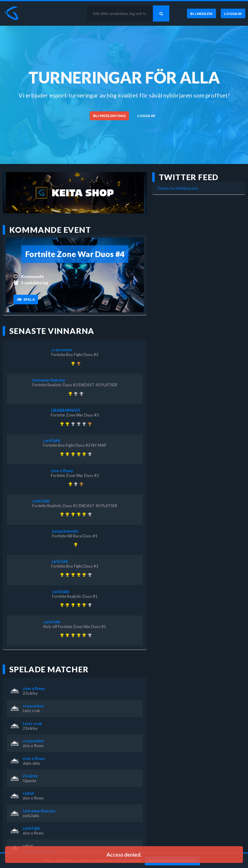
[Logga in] (233, 13)
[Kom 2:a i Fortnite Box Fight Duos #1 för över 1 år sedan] (75, 394)
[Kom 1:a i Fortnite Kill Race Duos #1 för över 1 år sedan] (75, 545)
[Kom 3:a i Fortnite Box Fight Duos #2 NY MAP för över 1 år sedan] (78, 364)
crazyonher (62, 350)
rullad (28, 793)
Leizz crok (31, 711)
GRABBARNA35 (66, 410)
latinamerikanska (48, 380)
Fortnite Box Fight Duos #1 (75, 566)
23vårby (30, 693)
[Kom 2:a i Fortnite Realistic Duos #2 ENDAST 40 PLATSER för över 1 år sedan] (80, 394)
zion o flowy (62, 471)
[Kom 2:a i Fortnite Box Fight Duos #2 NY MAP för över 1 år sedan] (83, 424)
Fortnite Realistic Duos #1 (75, 596)
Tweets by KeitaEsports (177, 188)
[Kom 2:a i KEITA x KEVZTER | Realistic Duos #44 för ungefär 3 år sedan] (72, 424)
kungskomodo (65, 531)
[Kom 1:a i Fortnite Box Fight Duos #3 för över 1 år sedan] (72, 364)
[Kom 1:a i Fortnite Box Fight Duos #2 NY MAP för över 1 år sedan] (83, 454)
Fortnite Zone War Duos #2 (75, 475)
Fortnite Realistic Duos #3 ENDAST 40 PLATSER (75, 385)
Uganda (29, 781)
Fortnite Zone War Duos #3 (75, 415)
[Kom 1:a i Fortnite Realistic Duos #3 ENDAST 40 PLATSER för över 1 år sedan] (69, 394)
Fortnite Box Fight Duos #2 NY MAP (75, 445)
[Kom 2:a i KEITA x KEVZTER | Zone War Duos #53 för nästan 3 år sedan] (78, 424)
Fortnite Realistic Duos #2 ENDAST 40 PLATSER (75, 506)
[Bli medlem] (201, 13)
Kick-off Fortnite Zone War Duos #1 (75, 627)
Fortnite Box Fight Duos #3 (75, 355)
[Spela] (26, 300)
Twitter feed (189, 177)
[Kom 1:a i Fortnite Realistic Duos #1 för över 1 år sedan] (67, 454)
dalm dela (31, 763)
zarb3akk (52, 440)
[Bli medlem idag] (109, 116)
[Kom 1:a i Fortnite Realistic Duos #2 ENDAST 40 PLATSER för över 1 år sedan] (78, 454)
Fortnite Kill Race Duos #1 (75, 536)
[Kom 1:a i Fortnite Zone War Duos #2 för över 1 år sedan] (69, 484)
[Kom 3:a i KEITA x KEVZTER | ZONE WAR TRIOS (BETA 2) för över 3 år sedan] (89, 424)
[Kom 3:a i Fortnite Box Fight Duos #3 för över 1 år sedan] (80, 484)
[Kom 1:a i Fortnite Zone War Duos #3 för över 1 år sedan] (67, 424)
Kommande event (50, 230)
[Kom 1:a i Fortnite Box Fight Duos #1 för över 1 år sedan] (72, 454)
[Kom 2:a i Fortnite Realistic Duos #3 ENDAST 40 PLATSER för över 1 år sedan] (89, 454)
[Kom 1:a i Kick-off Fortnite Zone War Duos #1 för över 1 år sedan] (61, 454)
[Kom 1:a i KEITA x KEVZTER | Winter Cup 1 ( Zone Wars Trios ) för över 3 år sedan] (61, 424)
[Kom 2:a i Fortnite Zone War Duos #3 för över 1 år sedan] (75, 484)
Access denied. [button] (124, 855)
